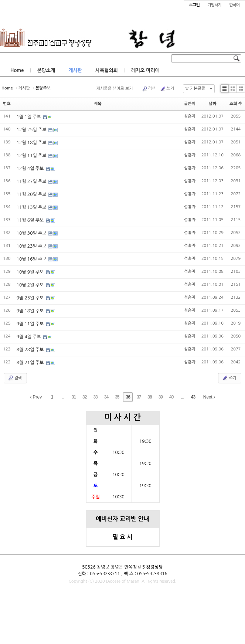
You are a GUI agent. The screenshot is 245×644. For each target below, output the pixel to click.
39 (161, 397)
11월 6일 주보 (31, 220)
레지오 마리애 (145, 70)
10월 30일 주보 (32, 233)
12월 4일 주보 (31, 169)
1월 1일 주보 (30, 117)
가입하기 (214, 5)
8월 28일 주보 (31, 350)
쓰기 (167, 89)
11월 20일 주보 (32, 194)
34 (106, 397)
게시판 (75, 70)
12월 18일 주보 (32, 143)
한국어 (234, 5)
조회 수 (236, 104)
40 (171, 397)
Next (209, 397)
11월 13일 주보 (32, 207)
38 (149, 397)
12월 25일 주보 (32, 130)
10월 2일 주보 (31, 285)
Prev (36, 397)
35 (117, 397)
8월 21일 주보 (31, 363)
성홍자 (190, 116)
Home (17, 70)
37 (139, 397)
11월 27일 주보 (32, 182)
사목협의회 (107, 70)
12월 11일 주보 (32, 156)
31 (74, 397)
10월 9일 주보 (31, 272)
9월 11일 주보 (31, 324)
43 (193, 397)
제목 (98, 104)
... (63, 397)
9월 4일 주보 (30, 337)
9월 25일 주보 (31, 298)
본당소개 (46, 70)
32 (84, 397)
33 (95, 397)
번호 (7, 104)
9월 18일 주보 (31, 311)
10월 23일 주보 (32, 246)
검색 (149, 89)
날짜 (213, 104)
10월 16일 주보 (32, 259)
